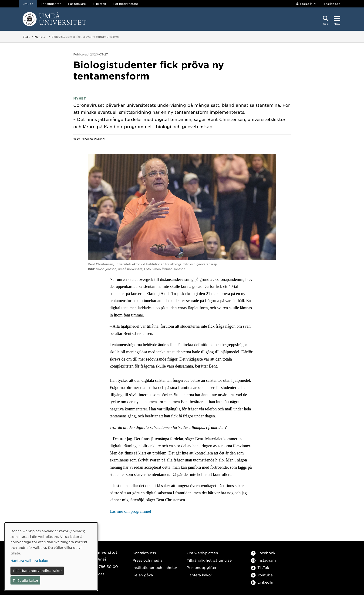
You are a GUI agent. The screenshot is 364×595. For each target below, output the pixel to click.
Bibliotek (100, 4)
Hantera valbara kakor (30, 561)
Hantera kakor (199, 575)
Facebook (263, 553)
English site (332, 4)
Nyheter (40, 37)
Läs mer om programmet (130, 511)
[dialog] (51, 556)
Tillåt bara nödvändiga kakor (37, 571)
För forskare (77, 4)
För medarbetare (126, 4)
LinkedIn (262, 582)
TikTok (260, 567)
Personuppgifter (202, 567)
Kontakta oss (144, 553)
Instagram (263, 560)
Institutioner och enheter (155, 567)
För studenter (51, 4)
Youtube (262, 575)
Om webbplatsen (202, 553)
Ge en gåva (143, 575)
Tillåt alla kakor (25, 580)
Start (26, 37)
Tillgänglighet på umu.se (209, 560)
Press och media (147, 560)
